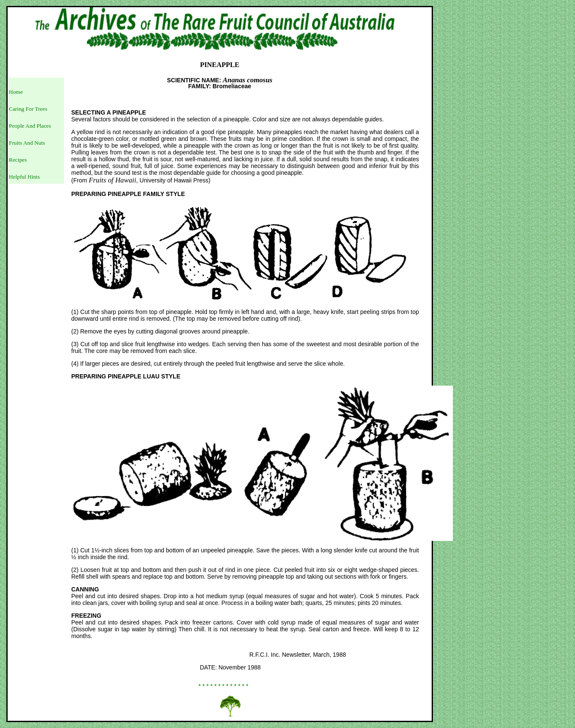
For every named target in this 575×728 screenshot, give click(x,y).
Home (16, 92)
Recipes (18, 160)
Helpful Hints (24, 177)
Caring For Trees (28, 109)
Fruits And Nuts (27, 143)
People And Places (30, 126)
